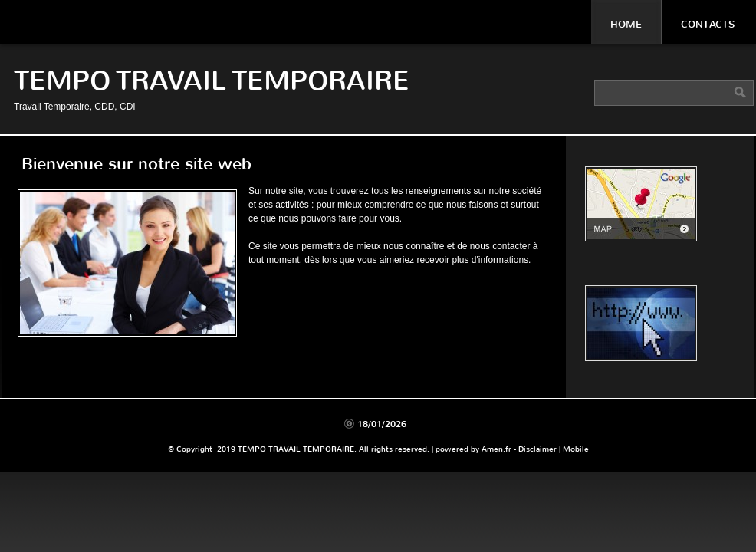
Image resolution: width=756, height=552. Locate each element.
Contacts (708, 24)
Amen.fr (496, 449)
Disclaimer (537, 449)
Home (626, 24)
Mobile (576, 449)
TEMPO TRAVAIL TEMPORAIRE (212, 81)
